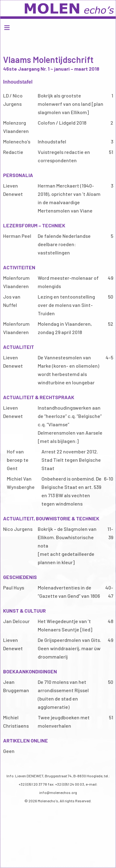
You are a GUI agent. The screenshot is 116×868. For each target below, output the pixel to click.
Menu (58, 27)
